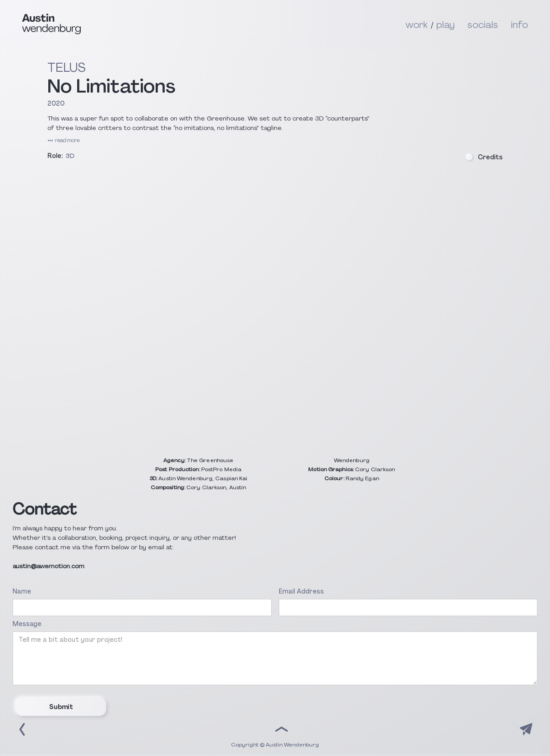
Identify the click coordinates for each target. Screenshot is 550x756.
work (417, 24)
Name (22, 591)
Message (27, 624)
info (519, 24)
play (446, 24)
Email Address (301, 591)
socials (483, 24)
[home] (214, 24)
